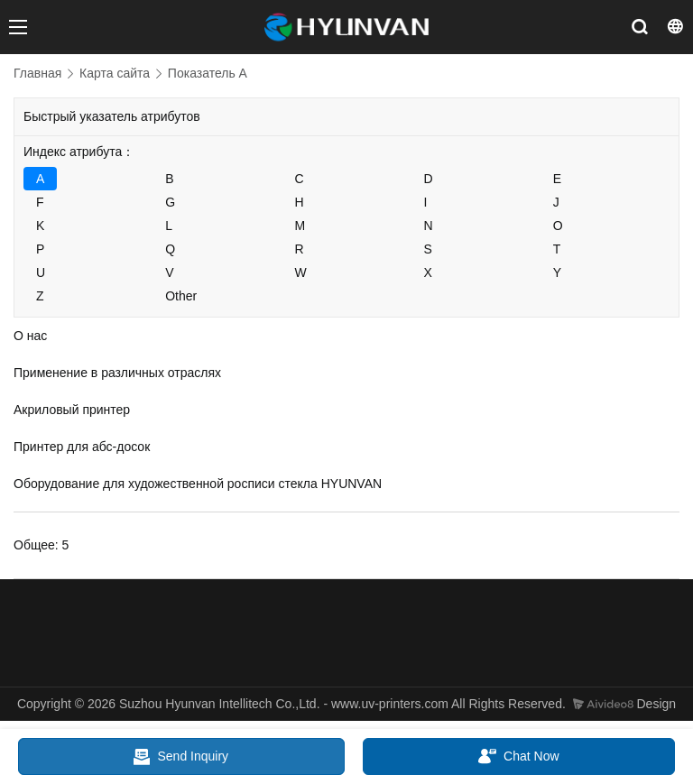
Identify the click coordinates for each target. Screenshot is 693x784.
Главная (37, 73)
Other (181, 296)
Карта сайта (115, 73)
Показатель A (208, 73)
